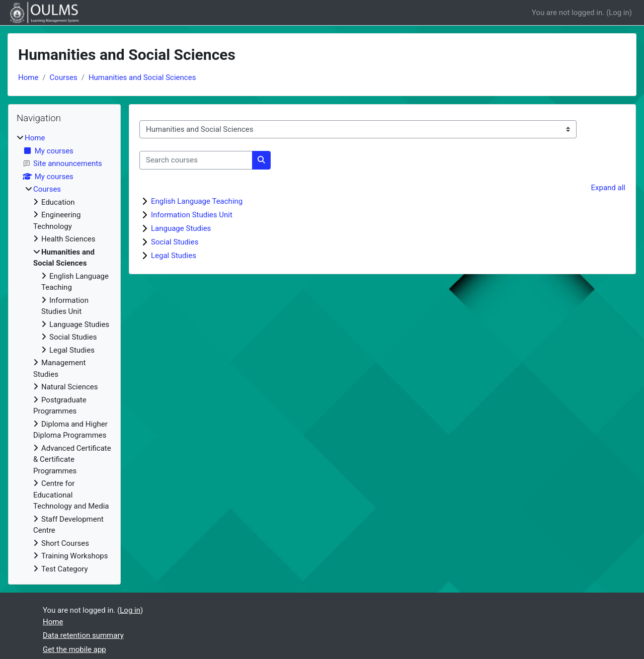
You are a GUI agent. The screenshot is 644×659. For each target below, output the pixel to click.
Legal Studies (174, 256)
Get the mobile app (74, 649)
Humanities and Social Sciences (142, 77)
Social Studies (175, 242)
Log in (619, 13)
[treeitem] (64, 353)
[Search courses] (196, 160)
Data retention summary (83, 635)
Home (28, 77)
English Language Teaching (197, 201)
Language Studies (181, 228)
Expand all (608, 188)
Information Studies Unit (192, 215)
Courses (64, 77)
